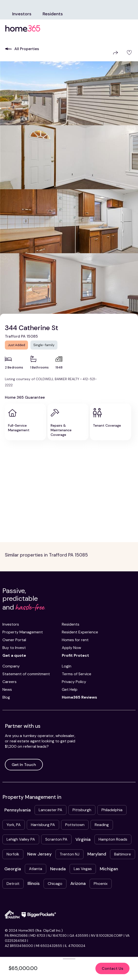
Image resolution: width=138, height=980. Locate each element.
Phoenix (101, 884)
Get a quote (14, 655)
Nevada (58, 869)
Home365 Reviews (79, 697)
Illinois (34, 883)
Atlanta (36, 869)
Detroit (13, 884)
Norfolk (13, 854)
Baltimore (123, 854)
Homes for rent (75, 640)
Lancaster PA (51, 810)
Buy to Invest (14, 648)
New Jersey (39, 854)
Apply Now (71, 648)
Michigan (109, 869)
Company (11, 666)
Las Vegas (83, 869)
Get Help (70, 689)
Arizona (78, 883)
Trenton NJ (69, 854)
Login (67, 666)
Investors (22, 14)
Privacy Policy (74, 682)
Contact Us (112, 968)
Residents (53, 14)
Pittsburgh (82, 810)
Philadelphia (112, 810)
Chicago (55, 884)
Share (116, 53)
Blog (6, 697)
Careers (9, 682)
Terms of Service (77, 674)
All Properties (22, 49)
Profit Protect (75, 655)
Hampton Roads (113, 839)
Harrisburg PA (43, 825)
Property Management (23, 632)
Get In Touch (24, 765)
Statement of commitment (26, 674)
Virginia (83, 839)
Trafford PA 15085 (21, 336)
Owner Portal (14, 640)
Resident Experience (80, 632)
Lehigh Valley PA (21, 839)
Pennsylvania (18, 810)
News (7, 689)
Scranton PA (56, 839)
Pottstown (75, 825)
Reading (102, 825)
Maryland (97, 854)
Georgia (13, 869)
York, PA (14, 825)
